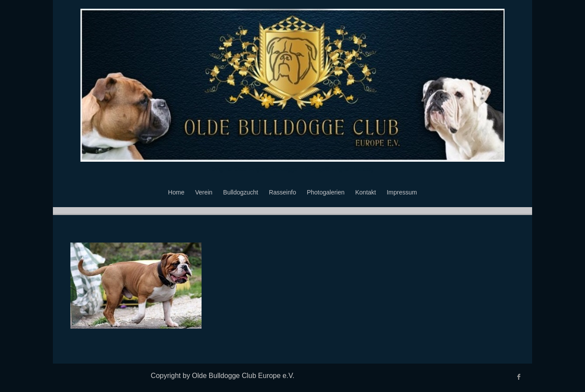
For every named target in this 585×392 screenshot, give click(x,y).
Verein (204, 192)
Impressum (402, 192)
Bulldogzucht (240, 192)
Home (176, 192)
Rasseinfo (282, 192)
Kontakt (366, 192)
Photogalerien (326, 192)
